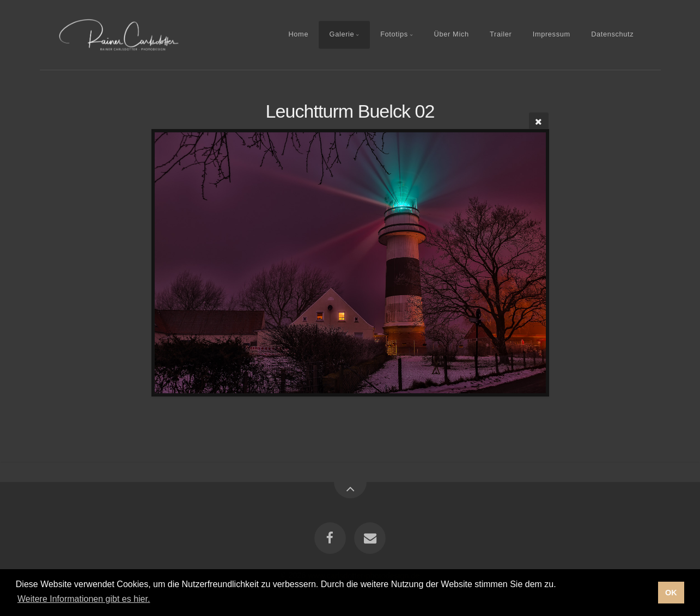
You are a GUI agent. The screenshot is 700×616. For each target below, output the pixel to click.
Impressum (552, 35)
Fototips (394, 35)
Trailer (501, 35)
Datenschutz (612, 35)
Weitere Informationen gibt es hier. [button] (84, 599)
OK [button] (671, 593)
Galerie (342, 35)
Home (298, 35)
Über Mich (452, 35)
